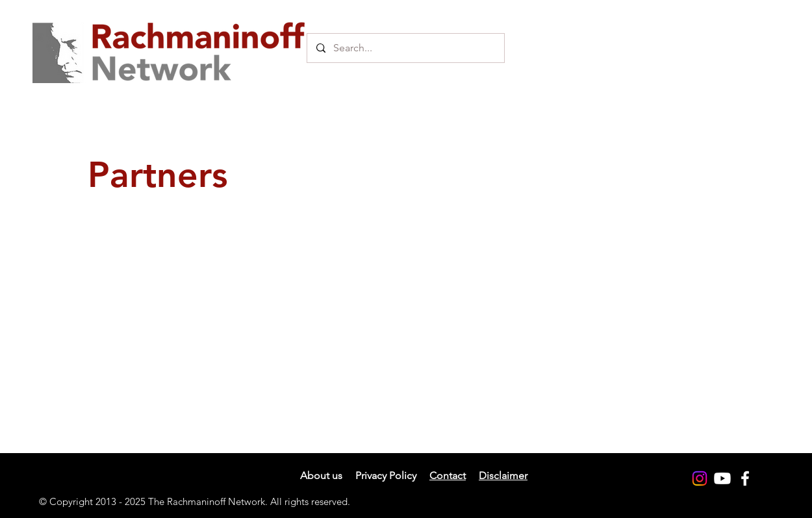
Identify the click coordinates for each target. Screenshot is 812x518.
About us (321, 475)
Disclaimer (503, 475)
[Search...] (405, 48)
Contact (448, 475)
